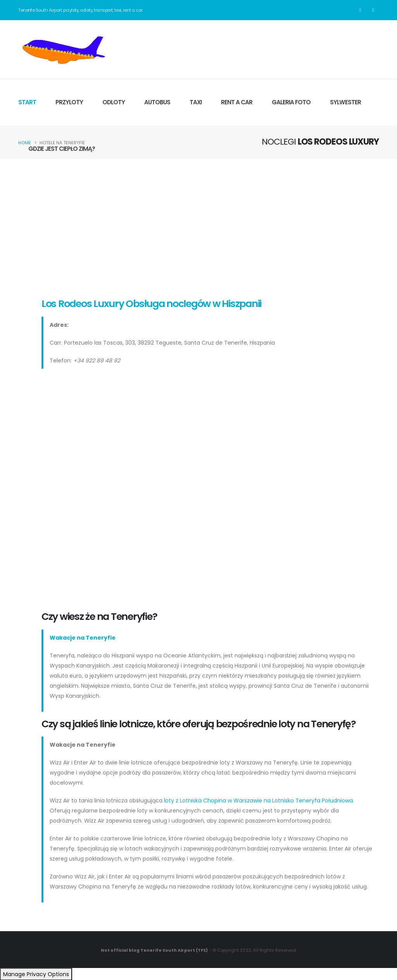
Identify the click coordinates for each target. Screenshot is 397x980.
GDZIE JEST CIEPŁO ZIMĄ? (62, 149)
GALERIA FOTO (291, 102)
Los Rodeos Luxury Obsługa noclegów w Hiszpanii (151, 304)
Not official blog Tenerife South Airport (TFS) (154, 950)
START (27, 102)
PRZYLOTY (69, 102)
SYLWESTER (345, 102)
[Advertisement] (198, 227)
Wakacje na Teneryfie (83, 638)
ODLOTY (114, 102)
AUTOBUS (157, 102)
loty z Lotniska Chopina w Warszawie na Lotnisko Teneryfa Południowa (258, 801)
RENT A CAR (237, 102)
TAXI (196, 102)
